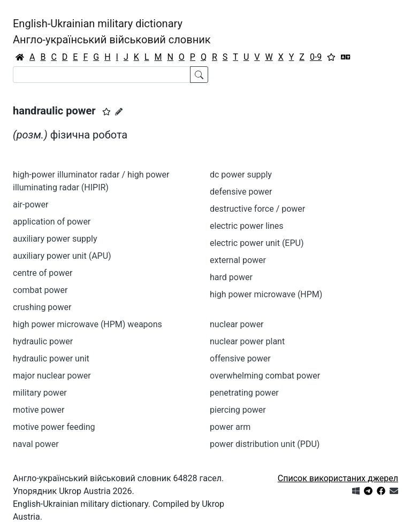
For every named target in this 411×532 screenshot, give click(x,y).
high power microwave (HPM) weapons (87, 324)
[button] (106, 112)
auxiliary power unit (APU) (62, 256)
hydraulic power (43, 341)
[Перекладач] (346, 57)
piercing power (238, 410)
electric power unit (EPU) (257, 243)
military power (40, 393)
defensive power (241, 192)
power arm (230, 427)
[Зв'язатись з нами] (394, 491)
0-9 (316, 57)
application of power (52, 222)
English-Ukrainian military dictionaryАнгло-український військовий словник (112, 32)
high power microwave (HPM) (266, 294)
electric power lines (247, 226)
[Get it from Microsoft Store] (356, 491)
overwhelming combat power (265, 376)
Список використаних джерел (338, 478)
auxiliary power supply (55, 239)
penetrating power (244, 393)
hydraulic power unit (51, 358)
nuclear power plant (247, 341)
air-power (31, 205)
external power (238, 260)
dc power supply (241, 175)
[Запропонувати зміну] (119, 112)
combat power (40, 290)
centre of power (43, 273)
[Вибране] (331, 57)
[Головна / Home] (20, 57)
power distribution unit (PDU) (265, 444)
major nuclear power (52, 376)
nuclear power (237, 324)
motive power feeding (54, 427)
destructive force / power (257, 209)
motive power (39, 410)
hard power (231, 277)
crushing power (42, 307)
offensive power (240, 358)
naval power (36, 444)
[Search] (102, 75)
